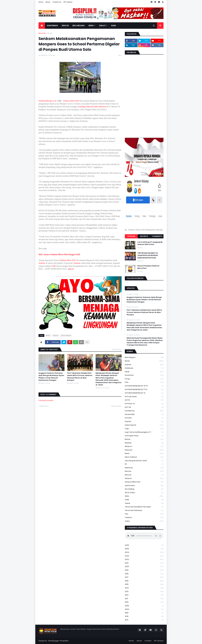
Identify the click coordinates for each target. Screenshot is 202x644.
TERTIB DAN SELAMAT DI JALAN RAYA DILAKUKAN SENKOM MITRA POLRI (148, 255)
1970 (144, 620)
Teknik (144, 503)
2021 (144, 563)
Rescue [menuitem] (65, 26)
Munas (144, 439)
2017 (144, 577)
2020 (144, 567)
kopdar (144, 422)
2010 (144, 602)
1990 (144, 613)
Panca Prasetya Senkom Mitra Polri (148, 267)
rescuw (144, 475)
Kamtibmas (144, 411)
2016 (144, 581)
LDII (54, 266)
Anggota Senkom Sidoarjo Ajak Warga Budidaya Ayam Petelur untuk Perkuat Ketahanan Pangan (51, 377)
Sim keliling (144, 489)
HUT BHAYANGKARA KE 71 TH (144, 390)
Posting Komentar (46, 400)
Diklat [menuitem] (102, 26)
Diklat (144, 372)
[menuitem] (42, 26)
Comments (157, 236)
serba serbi (144, 486)
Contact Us (57, 2)
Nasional (144, 450)
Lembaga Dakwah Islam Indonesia (92, 107)
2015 (144, 584)
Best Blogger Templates (58, 641)
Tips (144, 514)
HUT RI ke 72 (144, 404)
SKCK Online (144, 493)
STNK (144, 500)
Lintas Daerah (66, 335)
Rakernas (144, 468)
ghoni (71, 269)
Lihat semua (117, 349)
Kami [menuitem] (113, 26)
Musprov (144, 446)
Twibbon (144, 518)
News (144, 454)
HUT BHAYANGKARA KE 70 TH (144, 386)
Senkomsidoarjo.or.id (47, 101)
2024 (144, 552)
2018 (144, 574)
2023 (144, 556)
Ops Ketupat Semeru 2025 (144, 461)
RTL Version (68, 2)
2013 (144, 592)
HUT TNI (144, 407)
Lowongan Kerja (144, 436)
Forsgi (144, 379)
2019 (144, 570)
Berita (50, 33)
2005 (144, 606)
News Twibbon (144, 457)
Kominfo (144, 418)
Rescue (144, 471)
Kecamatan (144, 414)
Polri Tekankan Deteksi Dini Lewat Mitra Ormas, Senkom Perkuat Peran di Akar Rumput (80, 377)
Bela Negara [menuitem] (79, 26)
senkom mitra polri (144, 482)
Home (41, 2)
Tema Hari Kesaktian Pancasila (144, 507)
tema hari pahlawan (144, 510)
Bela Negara (144, 357)
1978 (144, 616)
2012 (144, 595)
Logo (144, 429)
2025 (144, 549)
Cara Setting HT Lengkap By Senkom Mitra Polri (150, 243)
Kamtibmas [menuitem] (52, 26)
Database (144, 368)
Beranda (42, 33)
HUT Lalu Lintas (144, 397)
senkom (144, 479)
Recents (144, 236)
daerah (56, 335)
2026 (144, 545)
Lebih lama (116, 406)
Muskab (144, 443)
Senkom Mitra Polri (71, 101)
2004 (144, 609)
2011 (144, 599)
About (48, 2)
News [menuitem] (91, 26)
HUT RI (144, 400)
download (144, 375)
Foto (144, 382)
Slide (144, 496)
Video (144, 521)
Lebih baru (44, 406)
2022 (144, 559)
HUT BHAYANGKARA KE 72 (144, 393)
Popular (131, 236)
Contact (148, 641)
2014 (144, 588)
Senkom (42, 263)
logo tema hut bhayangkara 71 (144, 432)
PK (144, 464)
